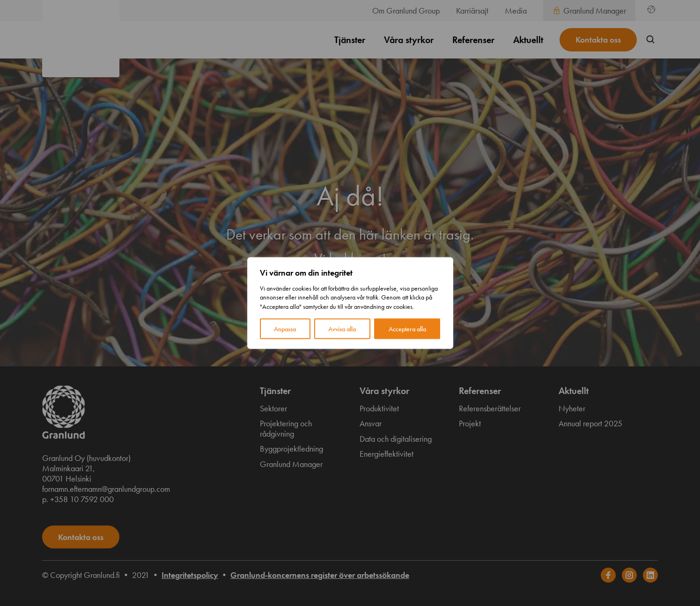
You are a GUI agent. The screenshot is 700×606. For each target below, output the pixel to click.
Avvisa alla (342, 329)
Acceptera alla (407, 329)
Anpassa (285, 329)
